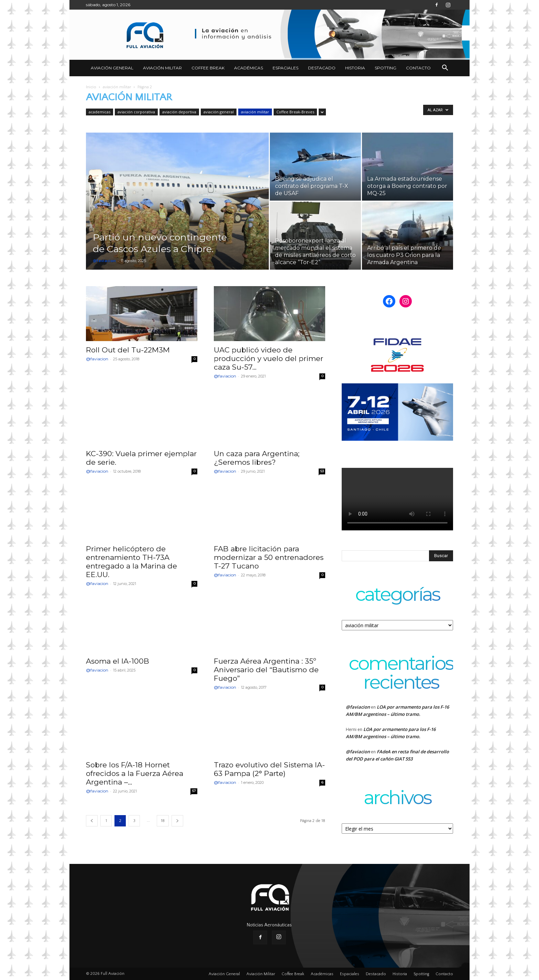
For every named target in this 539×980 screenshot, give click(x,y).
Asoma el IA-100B (118, 661)
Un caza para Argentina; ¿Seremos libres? (257, 458)
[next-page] (177, 821)
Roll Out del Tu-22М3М (128, 350)
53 (322, 471)
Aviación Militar (162, 68)
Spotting (386, 68)
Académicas (249, 68)
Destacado (322, 68)
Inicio (91, 87)
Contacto (418, 68)
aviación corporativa (136, 112)
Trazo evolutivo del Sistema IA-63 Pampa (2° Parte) (269, 769)
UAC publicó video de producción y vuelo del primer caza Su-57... (268, 358)
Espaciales (285, 68)
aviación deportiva (179, 112)
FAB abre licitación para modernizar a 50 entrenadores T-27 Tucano (269, 557)
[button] (445, 69)
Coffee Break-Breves (295, 112)
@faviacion (104, 261)
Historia (355, 68)
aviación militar (117, 87)
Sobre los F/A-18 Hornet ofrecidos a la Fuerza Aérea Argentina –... (135, 773)
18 (163, 821)
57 (194, 791)
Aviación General (112, 68)
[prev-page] (92, 821)
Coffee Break (208, 68)
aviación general (219, 112)
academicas (100, 112)
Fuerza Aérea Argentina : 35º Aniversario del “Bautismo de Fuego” (266, 670)
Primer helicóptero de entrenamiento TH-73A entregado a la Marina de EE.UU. (131, 562)
